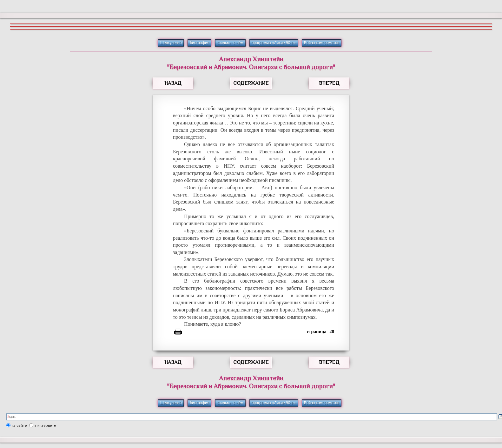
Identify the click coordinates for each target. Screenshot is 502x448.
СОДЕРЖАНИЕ (251, 83)
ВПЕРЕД (329, 83)
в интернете (45, 425)
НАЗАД (173, 83)
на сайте (19, 425)
